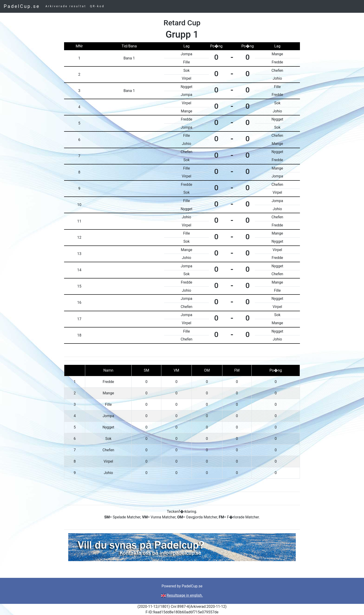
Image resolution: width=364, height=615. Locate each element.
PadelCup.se (22, 6)
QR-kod (97, 6)
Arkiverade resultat (66, 6)
